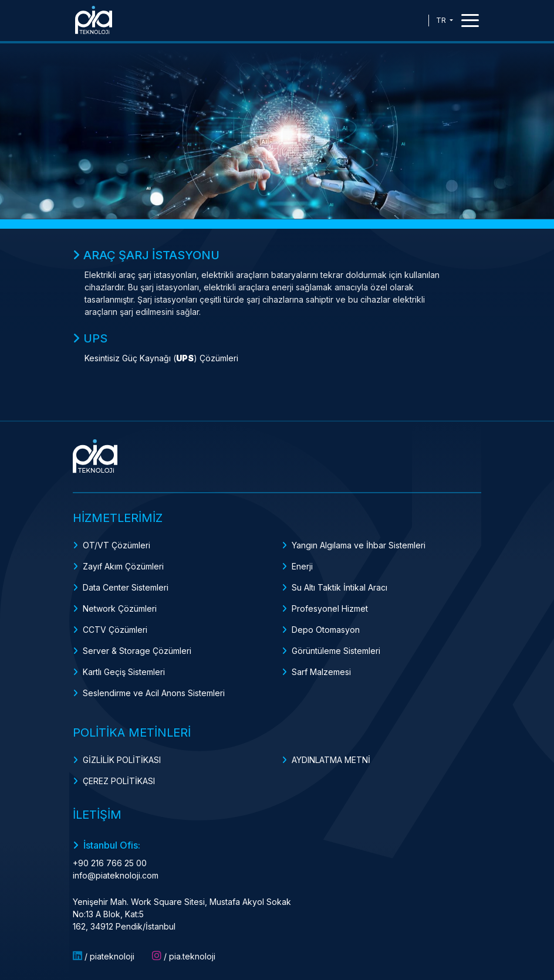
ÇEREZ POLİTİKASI (119, 781)
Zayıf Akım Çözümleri (123, 566)
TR (442, 20)
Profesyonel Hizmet (330, 608)
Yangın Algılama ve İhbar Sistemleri (359, 545)
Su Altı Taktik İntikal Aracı (340, 587)
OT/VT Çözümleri (116, 545)
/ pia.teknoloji (184, 956)
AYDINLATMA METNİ (331, 760)
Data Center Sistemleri (126, 587)
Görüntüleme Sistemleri (336, 651)
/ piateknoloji (104, 956)
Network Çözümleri (120, 608)
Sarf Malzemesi (321, 672)
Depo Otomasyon (326, 630)
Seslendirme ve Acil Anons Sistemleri (154, 693)
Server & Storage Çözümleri (137, 651)
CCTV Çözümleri (115, 630)
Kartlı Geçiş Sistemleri (124, 672)
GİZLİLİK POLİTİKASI (122, 760)
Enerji (302, 566)
